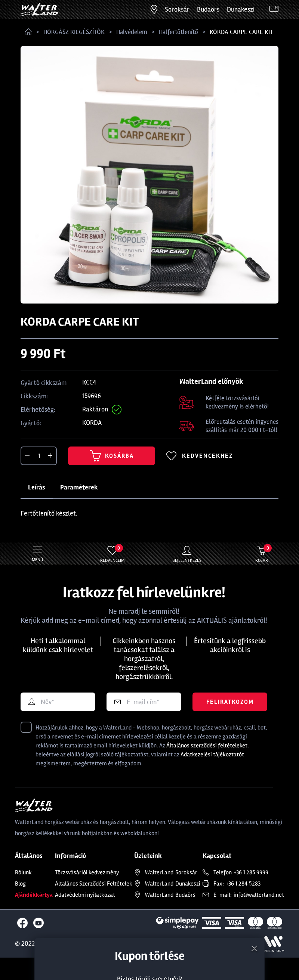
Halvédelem (132, 32)
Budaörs (208, 9)
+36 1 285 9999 (251, 872)
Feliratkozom (230, 702)
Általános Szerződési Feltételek (94, 884)
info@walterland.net (259, 895)
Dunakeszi (241, 9)
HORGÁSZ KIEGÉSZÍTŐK (74, 32)
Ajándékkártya (34, 895)
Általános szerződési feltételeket (207, 746)
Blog (20, 884)
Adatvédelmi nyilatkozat (85, 895)
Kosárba (112, 456)
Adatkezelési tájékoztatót (212, 755)
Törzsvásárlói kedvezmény (87, 872)
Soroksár (177, 9)
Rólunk (23, 872)
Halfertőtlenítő (178, 32)
